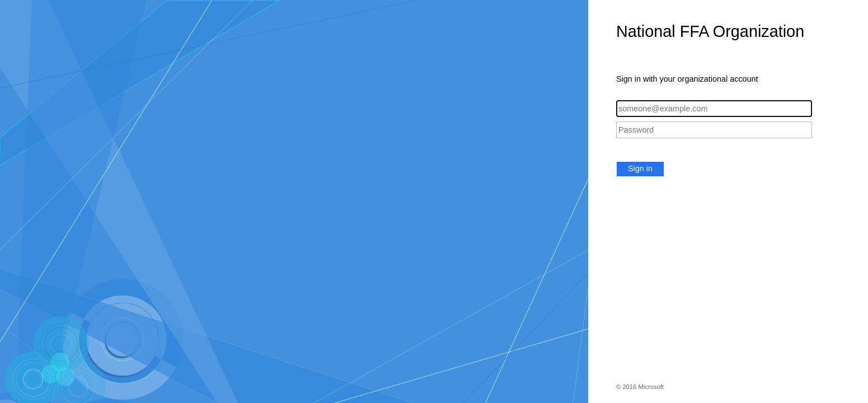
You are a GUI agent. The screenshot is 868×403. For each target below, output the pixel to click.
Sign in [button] (640, 168)
